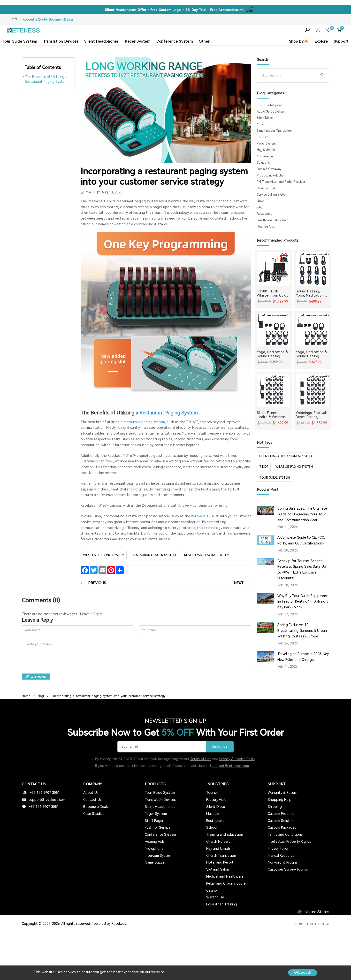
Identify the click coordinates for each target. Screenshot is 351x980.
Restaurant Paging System (169, 413)
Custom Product (281, 814)
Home (26, 696)
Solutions (263, 163)
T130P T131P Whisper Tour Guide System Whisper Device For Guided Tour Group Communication (273, 293)
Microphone (154, 849)
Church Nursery (218, 842)
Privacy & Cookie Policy (237, 759)
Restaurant (264, 214)
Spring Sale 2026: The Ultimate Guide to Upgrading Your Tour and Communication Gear (302, 514)
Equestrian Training (222, 904)
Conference (265, 156)
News (261, 201)
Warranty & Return (282, 793)
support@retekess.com (230, 766)
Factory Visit (216, 800)
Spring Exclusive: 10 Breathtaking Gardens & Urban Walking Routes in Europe (302, 631)
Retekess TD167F (205, 516)
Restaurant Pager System (154, 555)
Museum (213, 814)
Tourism (263, 137)
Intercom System (158, 856)
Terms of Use (201, 759)
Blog (41, 696)
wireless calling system (104, 555)
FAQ (260, 207)
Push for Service (158, 827)
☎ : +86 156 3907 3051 (41, 793)
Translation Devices (61, 41)
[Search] (289, 76)
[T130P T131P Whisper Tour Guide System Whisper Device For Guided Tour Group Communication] (274, 269)
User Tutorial (266, 188)
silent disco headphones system (286, 456)
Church (262, 124)
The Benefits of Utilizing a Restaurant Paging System (46, 79)
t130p (264, 467)
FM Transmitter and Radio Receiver (281, 182)
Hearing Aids (266, 227)
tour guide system (275, 478)
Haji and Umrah (218, 849)
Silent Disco (265, 118)
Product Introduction (271, 176)
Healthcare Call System (273, 220)
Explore (321, 41)
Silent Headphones (102, 41)
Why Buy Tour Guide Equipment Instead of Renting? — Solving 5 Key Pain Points (303, 602)
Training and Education (225, 835)
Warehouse (215, 897)
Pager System (138, 41)
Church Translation (221, 856)
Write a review (36, 677)
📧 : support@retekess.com (44, 800)
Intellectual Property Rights (289, 842)
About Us (91, 793)
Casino (212, 890)
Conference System (175, 41)
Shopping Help (280, 800)
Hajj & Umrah (266, 150)
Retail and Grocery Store (226, 883)
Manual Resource (281, 856)
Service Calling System (272, 195)
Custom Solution (281, 821)
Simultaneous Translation (274, 131)
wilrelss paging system (294, 467)
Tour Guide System (20, 41)
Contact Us (92, 800)
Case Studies (94, 814)
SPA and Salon (218, 869)
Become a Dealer (61, 19)
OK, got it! (303, 972)
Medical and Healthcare (225, 876)
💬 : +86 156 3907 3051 (40, 807)
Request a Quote (35, 19)
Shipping (275, 807)
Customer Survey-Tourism (288, 869)
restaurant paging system (144, 422)
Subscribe (220, 746)
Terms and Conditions (285, 835)
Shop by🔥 (299, 41)
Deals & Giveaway (269, 169)
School (212, 827)
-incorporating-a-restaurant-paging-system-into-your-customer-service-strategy (108, 696)
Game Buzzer (155, 862)
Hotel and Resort (220, 862)
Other (204, 41)
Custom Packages (282, 827)
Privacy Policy (278, 849)
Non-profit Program (284, 862)
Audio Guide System (271, 112)
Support (341, 41)
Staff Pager (154, 821)
